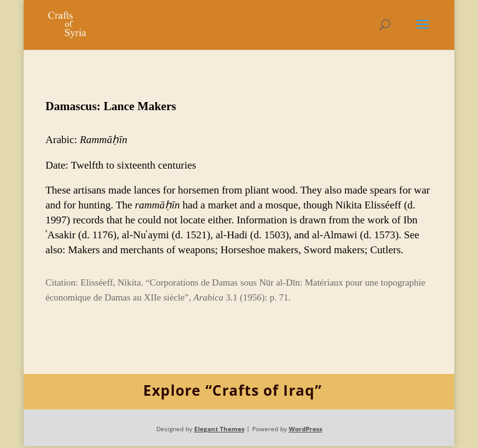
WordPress (306, 429)
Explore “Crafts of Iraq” (232, 390)
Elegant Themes (219, 429)
